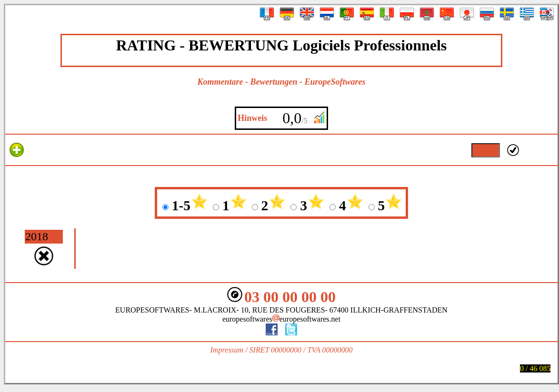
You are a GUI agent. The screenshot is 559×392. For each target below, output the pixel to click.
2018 (37, 236)
